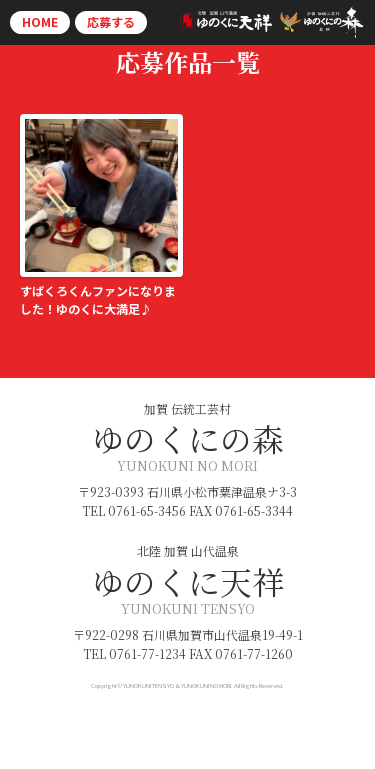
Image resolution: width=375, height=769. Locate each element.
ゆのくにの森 (188, 438)
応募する (111, 21)
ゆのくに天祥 (188, 581)
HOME (40, 21)
